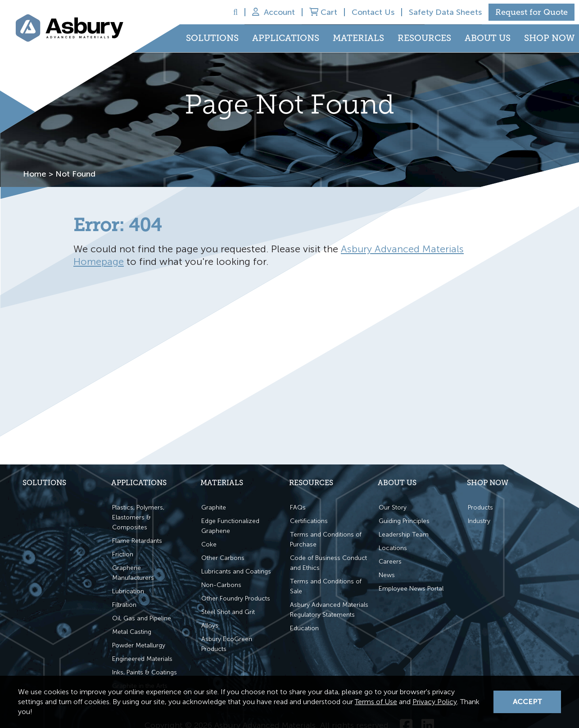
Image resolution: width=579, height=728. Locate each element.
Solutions (212, 39)
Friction (123, 554)
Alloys (210, 625)
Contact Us (373, 12)
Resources (424, 39)
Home (35, 174)
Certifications (309, 521)
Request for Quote (532, 12)
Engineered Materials (142, 658)
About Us (488, 39)
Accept (527, 702)
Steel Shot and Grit (228, 612)
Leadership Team (404, 534)
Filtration (124, 604)
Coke (209, 544)
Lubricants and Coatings (236, 571)
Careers (390, 561)
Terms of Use (376, 702)
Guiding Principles (404, 521)
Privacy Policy (435, 702)
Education (304, 628)
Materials (358, 39)
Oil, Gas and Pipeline (142, 618)
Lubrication (128, 591)
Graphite (214, 507)
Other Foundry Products (236, 598)
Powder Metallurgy (139, 645)
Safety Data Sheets (445, 12)
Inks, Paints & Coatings (145, 672)
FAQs (298, 507)
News (387, 575)
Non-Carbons (221, 585)
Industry (479, 521)
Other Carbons (223, 557)
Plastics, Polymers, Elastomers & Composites (138, 517)
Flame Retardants (137, 540)
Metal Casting (132, 631)
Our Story (393, 507)
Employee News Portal (411, 588)
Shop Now (549, 39)
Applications (286, 39)
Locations (393, 548)
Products (480, 507)
